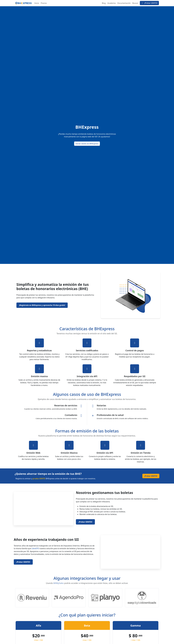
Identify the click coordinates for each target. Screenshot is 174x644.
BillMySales (59, 583)
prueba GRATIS (39, 479)
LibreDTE (35, 548)
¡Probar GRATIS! (149, 3)
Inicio (37, 3)
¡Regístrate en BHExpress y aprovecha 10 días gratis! (42, 305)
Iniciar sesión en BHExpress (87, 144)
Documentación (124, 3)
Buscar (135, 3)
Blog (104, 3)
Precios (44, 3)
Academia (112, 3)
